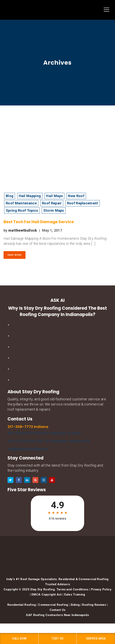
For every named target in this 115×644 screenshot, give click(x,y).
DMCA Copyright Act (47, 595)
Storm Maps (54, 210)
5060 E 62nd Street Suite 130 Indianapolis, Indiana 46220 (49, 441)
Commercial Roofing (53, 605)
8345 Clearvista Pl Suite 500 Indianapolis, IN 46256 (44, 433)
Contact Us (58, 610)
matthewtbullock (23, 230)
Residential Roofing (22, 605)
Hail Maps (54, 196)
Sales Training (74, 595)
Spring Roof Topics (22, 210)
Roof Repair (52, 203)
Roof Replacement (83, 203)
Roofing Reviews (94, 605)
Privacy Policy (101, 589)
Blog (10, 196)
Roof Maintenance (21, 203)
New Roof (76, 196)
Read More (15, 255)
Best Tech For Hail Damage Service (39, 222)
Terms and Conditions (73, 589)
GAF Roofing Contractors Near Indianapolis (57, 615)
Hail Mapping (30, 196)
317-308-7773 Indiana (28, 427)
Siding (75, 605)
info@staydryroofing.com (28, 449)
